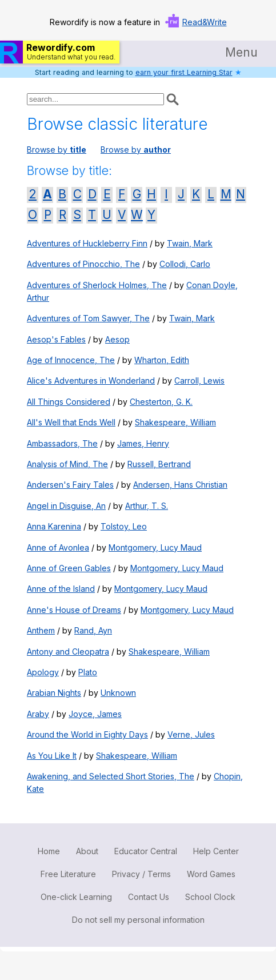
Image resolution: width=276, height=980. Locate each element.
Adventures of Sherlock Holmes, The (97, 285)
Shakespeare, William (175, 422)
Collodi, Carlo (185, 264)
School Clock (210, 897)
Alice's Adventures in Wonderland (91, 381)
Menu (241, 52)
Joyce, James (95, 714)
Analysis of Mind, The (67, 464)
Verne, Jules (191, 734)
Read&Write (205, 22)
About (87, 851)
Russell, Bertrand (159, 464)
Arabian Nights (54, 693)
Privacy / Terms (141, 874)
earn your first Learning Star (184, 72)
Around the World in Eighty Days (87, 734)
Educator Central (146, 851)
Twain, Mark (190, 243)
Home (49, 851)
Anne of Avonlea (58, 547)
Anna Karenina (54, 526)
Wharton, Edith (162, 360)
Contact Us (149, 897)
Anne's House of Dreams (74, 610)
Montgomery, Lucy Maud (155, 547)
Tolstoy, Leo (124, 526)
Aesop (117, 339)
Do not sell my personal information (138, 920)
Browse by (57, 150)
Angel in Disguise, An (66, 506)
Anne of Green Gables (69, 568)
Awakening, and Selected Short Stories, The (111, 776)
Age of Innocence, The (71, 360)
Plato (88, 672)
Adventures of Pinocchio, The (83, 264)
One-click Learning (76, 897)
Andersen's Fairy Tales (70, 485)
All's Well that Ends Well (71, 422)
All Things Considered (69, 402)
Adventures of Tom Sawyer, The (88, 318)
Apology (43, 672)
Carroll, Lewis (199, 381)
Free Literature (68, 874)
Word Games (211, 874)
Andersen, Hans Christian (180, 485)
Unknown (118, 693)
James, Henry (143, 443)
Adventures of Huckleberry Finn (87, 243)
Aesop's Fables (56, 339)
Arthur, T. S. (147, 506)
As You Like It (52, 756)
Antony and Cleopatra (68, 652)
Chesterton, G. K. (161, 402)
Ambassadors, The (62, 443)
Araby (38, 714)
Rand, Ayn (93, 630)
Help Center (216, 851)
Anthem (41, 630)
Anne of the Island (61, 589)
